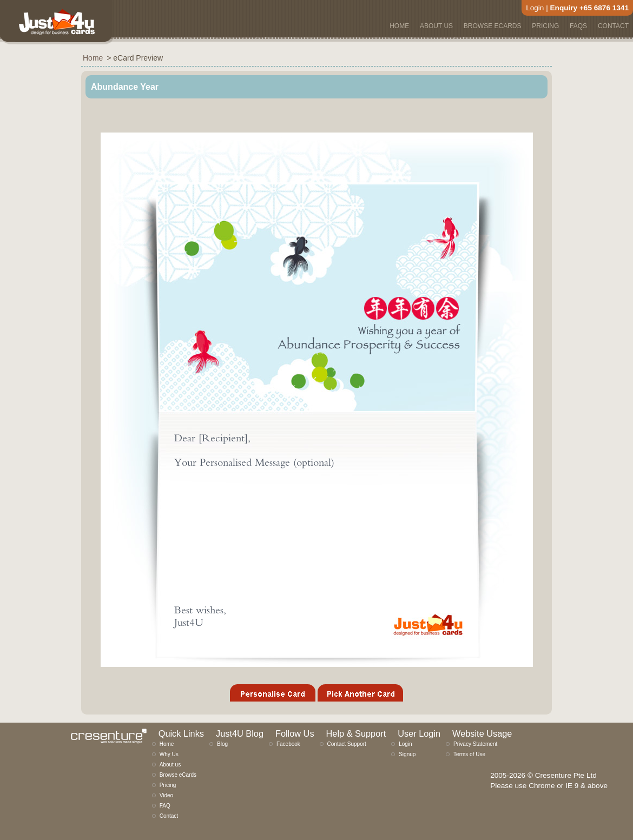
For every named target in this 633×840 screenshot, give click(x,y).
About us (170, 765)
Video (166, 795)
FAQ (165, 806)
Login (535, 8)
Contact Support (347, 744)
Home (167, 744)
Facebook (288, 744)
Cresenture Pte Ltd (566, 775)
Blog (222, 744)
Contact (169, 816)
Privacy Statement (475, 744)
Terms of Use (469, 754)
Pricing (168, 785)
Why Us (169, 754)
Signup (407, 754)
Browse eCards (178, 775)
